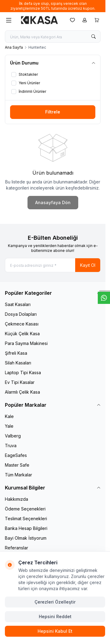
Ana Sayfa (14, 47)
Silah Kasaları (18, 363)
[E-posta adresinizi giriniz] (53, 265)
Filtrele (53, 112)
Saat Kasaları (18, 304)
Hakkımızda (16, 499)
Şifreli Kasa (16, 353)
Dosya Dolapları (21, 314)
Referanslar (16, 548)
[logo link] (39, 20)
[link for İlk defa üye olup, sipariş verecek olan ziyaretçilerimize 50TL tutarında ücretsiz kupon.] (53, 6)
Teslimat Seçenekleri (26, 519)
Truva (11, 446)
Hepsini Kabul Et (55, 631)
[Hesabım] (85, 20)
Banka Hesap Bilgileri (26, 528)
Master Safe (17, 465)
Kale (9, 416)
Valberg (13, 436)
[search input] (53, 37)
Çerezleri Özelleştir (55, 602)
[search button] (94, 37)
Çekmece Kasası (22, 324)
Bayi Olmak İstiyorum (26, 538)
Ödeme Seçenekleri (25, 509)
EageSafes (16, 455)
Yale (9, 426)
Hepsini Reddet (55, 616)
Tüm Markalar (18, 475)
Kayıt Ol (88, 265)
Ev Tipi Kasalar (20, 382)
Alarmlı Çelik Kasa (22, 392)
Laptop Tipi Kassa (23, 372)
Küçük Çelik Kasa (22, 334)
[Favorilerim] (72, 20)
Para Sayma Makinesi (26, 343)
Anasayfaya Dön (53, 202)
